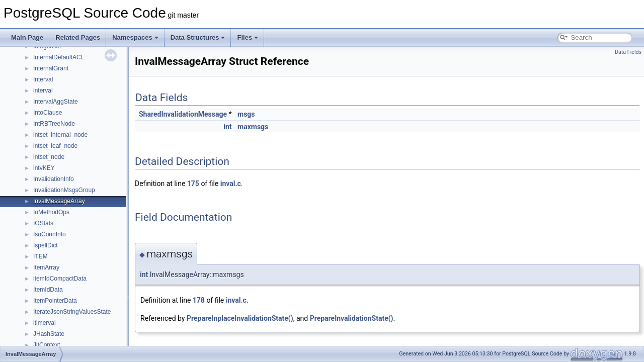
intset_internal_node (60, 135)
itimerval (45, 323)
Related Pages (78, 37)
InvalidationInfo (54, 179)
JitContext (47, 345)
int (227, 127)
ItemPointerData (55, 301)
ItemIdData (48, 290)
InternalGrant (51, 68)
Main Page (27, 37)
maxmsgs (253, 127)
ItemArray (46, 267)
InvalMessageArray (59, 201)
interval (43, 90)
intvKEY (44, 168)
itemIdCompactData (60, 279)
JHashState (49, 334)
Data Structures (198, 37)
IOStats (43, 223)
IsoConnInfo (50, 234)
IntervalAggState (56, 102)
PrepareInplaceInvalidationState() (240, 318)
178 (199, 300)
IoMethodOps (51, 212)
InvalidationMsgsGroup (64, 190)
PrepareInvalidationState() (352, 318)
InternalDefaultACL (59, 57)
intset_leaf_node (55, 146)
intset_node (49, 157)
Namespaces (135, 37)
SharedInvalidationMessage (183, 114)
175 (193, 184)
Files (248, 37)
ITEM (41, 256)
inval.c (231, 184)
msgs (246, 114)
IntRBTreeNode (54, 124)
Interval (43, 79)
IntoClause (48, 113)
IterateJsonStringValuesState (72, 312)
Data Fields (628, 52)
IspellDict (46, 245)
